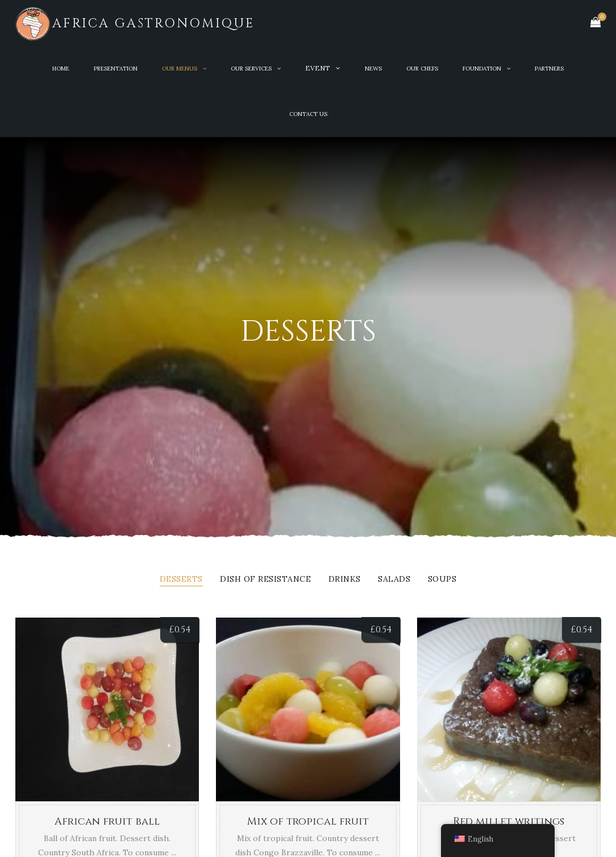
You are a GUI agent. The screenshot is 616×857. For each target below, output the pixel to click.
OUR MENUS (180, 69)
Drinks (345, 579)
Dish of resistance (265, 579)
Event (318, 68)
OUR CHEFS (422, 69)
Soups (442, 579)
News (373, 69)
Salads (394, 579)
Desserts (181, 579)
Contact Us (308, 114)
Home (61, 69)
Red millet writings (509, 821)
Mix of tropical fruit (308, 821)
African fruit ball (107, 821)
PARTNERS (549, 69)
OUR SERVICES (251, 69)
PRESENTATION (116, 69)
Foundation (482, 69)
